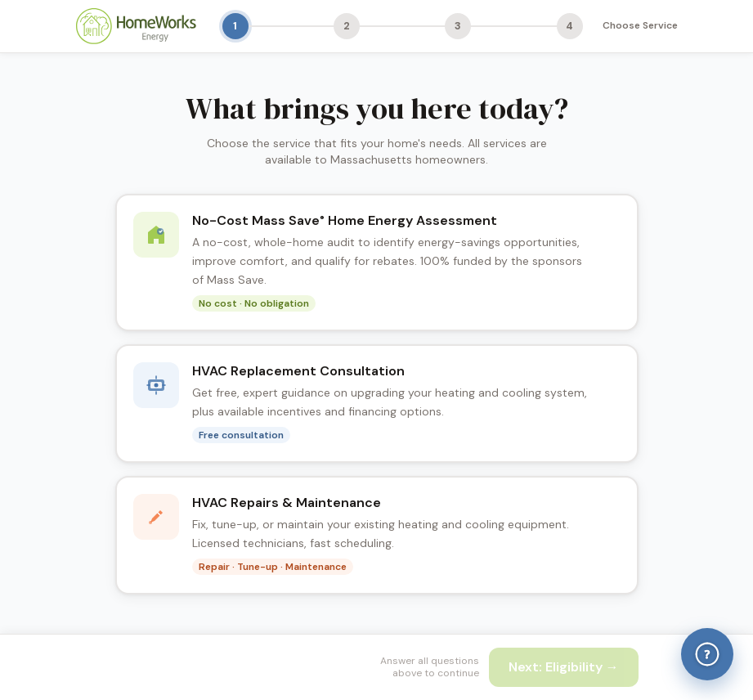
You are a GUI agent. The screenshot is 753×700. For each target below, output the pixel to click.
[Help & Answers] (707, 654)
